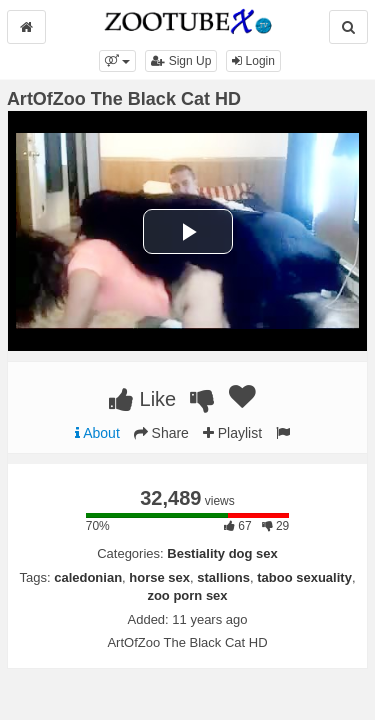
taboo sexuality (304, 577)
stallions (223, 577)
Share (161, 433)
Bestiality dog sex (222, 553)
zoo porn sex (187, 595)
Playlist (232, 433)
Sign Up (181, 61)
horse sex (159, 577)
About (97, 433)
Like (142, 399)
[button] (117, 61)
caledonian (88, 577)
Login (253, 61)
